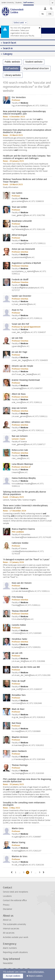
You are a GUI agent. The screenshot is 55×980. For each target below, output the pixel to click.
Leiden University (8, 3)
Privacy (6, 905)
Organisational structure (36, 68)
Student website (34, 62)
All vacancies (9, 933)
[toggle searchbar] (51, 8)
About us (7, 920)
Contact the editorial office (15, 900)
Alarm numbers (10, 948)
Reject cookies (36, 976)
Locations (7, 896)
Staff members (29, 3)
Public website (12, 62)
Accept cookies (13, 976)
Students (19, 3)
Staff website (12, 68)
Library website (13, 75)
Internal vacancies (11, 929)
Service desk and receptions (15, 892)
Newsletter (8, 963)
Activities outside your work (16, 937)
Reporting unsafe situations (15, 952)
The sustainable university (14, 924)
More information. (36, 972)
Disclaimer (8, 909)
